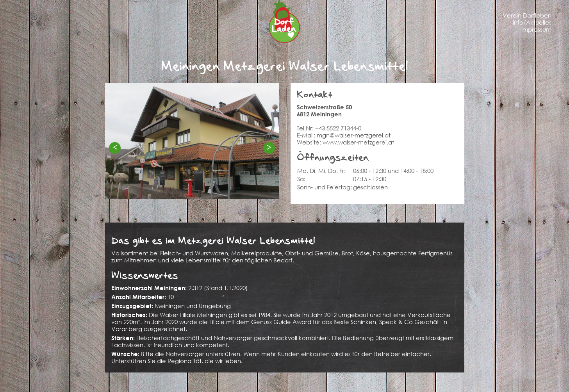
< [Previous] (115, 147)
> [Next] (269, 147)
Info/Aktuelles (532, 22)
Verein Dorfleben (527, 15)
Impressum (536, 29)
